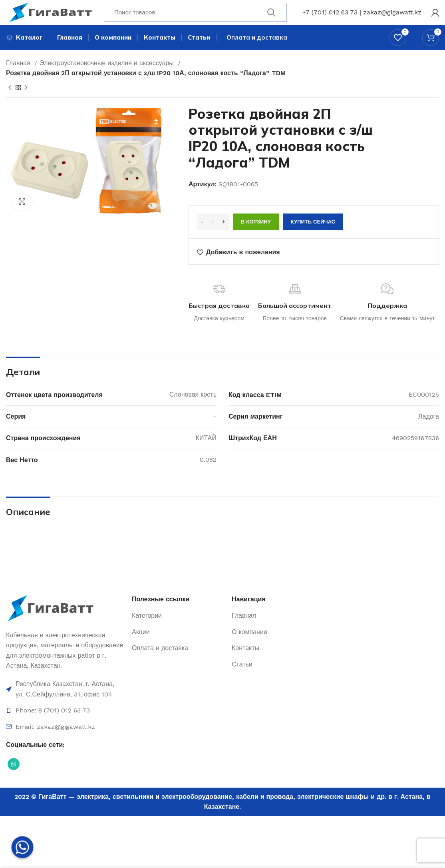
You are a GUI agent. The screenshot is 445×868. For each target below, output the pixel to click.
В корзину (256, 236)
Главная (19, 77)
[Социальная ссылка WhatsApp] (14, 778)
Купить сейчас (313, 236)
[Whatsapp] (22, 847)
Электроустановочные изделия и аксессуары (108, 77)
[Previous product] (10, 102)
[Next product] (26, 102)
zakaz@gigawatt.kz (392, 18)
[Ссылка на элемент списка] (65, 703)
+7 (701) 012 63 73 (330, 18)
